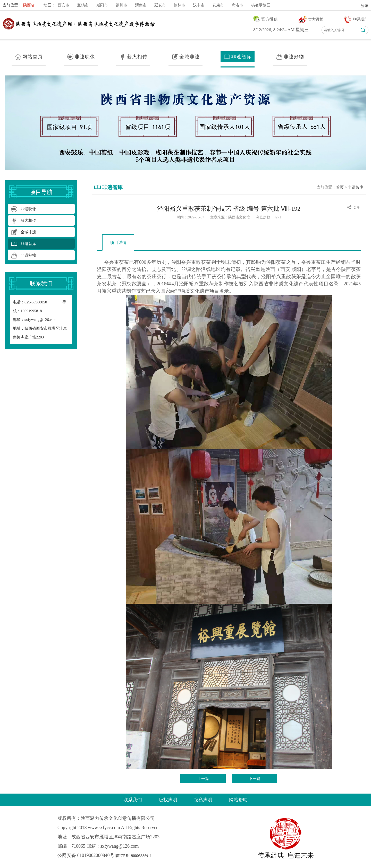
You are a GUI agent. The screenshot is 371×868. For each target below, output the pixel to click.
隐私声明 (203, 800)
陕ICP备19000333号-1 (134, 856)
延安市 (160, 5)
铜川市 (121, 5)
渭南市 (141, 5)
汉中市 (199, 5)
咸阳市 (102, 5)
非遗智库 (356, 187)
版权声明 (168, 800)
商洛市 (237, 5)
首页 (340, 187)
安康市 (218, 5)
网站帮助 (238, 800)
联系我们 (133, 800)
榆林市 (179, 5)
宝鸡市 (83, 5)
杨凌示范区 (261, 5)
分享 (357, 207)
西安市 (64, 5)
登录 (365, 6)
